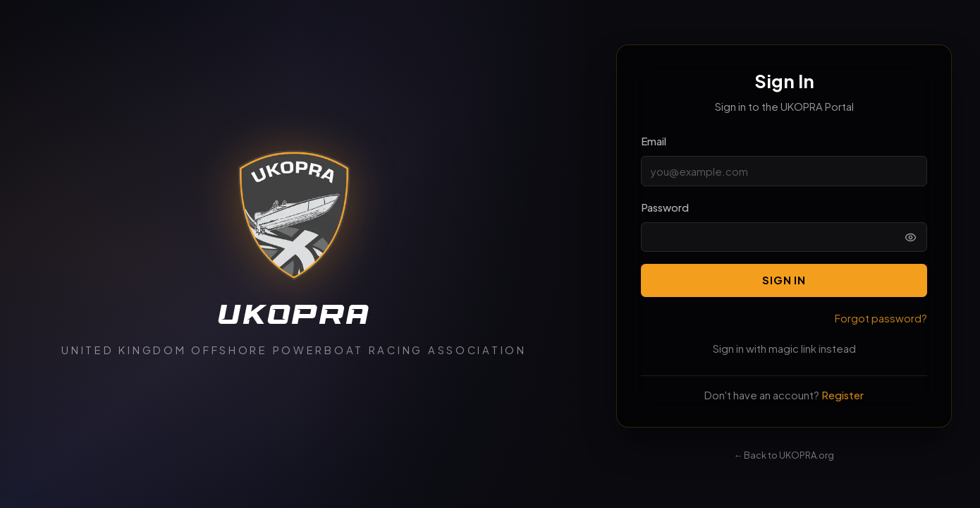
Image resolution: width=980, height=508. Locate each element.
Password (665, 207)
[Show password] (911, 237)
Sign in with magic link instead (784, 349)
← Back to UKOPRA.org (784, 455)
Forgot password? (881, 318)
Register (843, 395)
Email (654, 141)
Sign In (784, 280)
